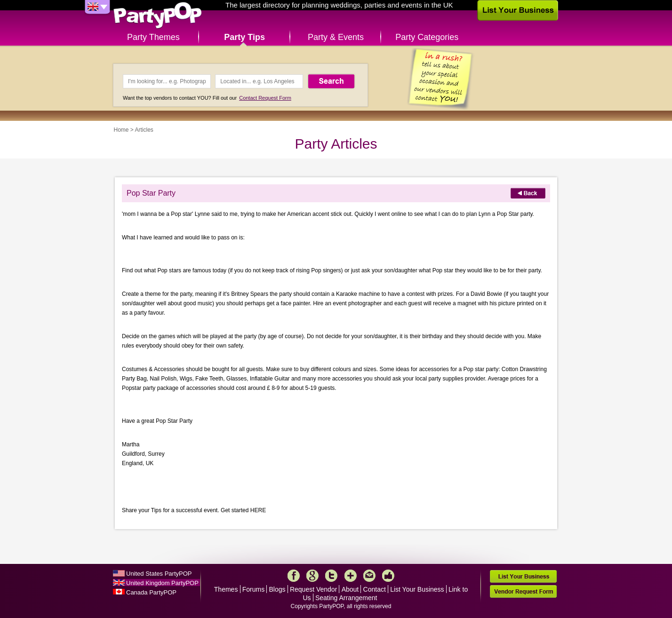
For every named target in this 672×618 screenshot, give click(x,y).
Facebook (294, 576)
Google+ (312, 576)
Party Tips (244, 37)
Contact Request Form (265, 98)
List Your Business (417, 589)
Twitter (331, 576)
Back (528, 193)
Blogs (277, 589)
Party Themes (153, 37)
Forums (253, 589)
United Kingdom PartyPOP (162, 583)
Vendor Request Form (523, 591)
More (351, 576)
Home (121, 130)
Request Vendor (313, 589)
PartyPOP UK (158, 16)
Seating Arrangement (346, 598)
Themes (226, 589)
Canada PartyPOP (151, 592)
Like (388, 576)
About (350, 589)
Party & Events (336, 37)
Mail (369, 576)
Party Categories (427, 37)
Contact (375, 589)
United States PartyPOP (159, 574)
